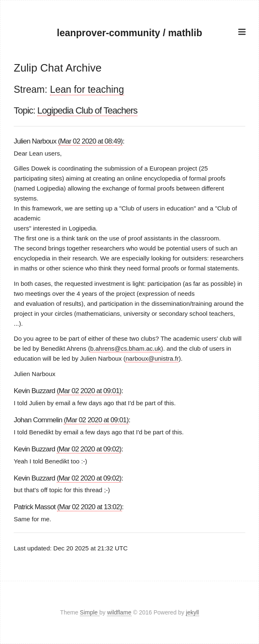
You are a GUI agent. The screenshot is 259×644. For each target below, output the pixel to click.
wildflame (119, 612)
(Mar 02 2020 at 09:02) (89, 449)
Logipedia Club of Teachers (87, 110)
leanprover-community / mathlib (130, 33)
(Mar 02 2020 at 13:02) (89, 507)
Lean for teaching (87, 89)
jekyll (193, 612)
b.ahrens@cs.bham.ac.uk (125, 348)
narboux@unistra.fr (152, 358)
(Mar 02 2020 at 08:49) (90, 141)
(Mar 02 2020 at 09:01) (89, 391)
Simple (90, 612)
